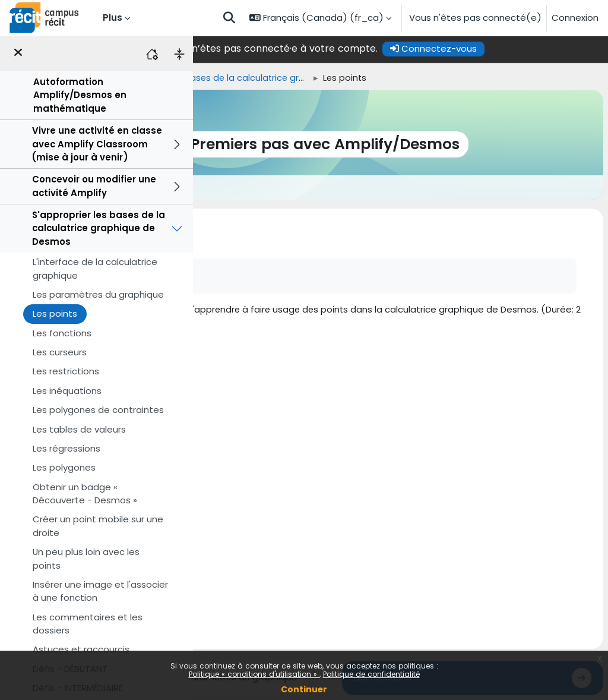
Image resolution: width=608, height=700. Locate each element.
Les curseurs (60, 352)
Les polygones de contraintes (98, 410)
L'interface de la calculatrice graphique (95, 268)
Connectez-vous (509, 48)
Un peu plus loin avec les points (86, 558)
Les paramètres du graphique (98, 294)
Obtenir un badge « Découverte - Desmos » (85, 494)
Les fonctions (62, 333)
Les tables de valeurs (79, 429)
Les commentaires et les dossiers (88, 624)
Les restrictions (66, 371)
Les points (55, 313)
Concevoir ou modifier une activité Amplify (94, 186)
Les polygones (64, 467)
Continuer (304, 689)
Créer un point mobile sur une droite (98, 526)
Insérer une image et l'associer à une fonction (100, 591)
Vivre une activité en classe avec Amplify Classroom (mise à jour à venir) (97, 144)
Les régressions (66, 448)
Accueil (213, 78)
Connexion (575, 18)
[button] (229, 18)
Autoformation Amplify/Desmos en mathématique (80, 95)
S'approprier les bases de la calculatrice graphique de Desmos (99, 228)
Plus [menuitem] (113, 18)
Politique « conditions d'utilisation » (254, 674)
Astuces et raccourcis (81, 649)
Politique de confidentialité (371, 674)
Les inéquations (67, 391)
